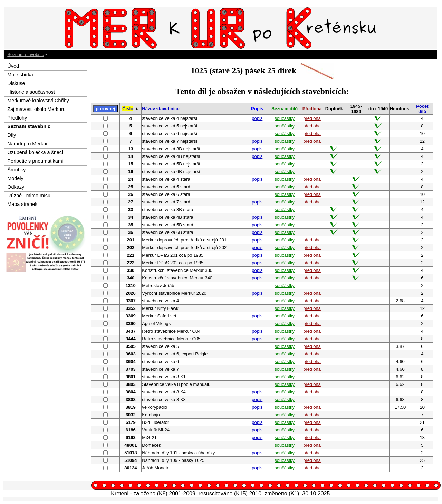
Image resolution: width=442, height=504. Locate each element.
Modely (15, 178)
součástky (285, 118)
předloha (312, 118)
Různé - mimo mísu (29, 196)
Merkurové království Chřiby (38, 101)
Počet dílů (422, 109)
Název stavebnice (161, 109)
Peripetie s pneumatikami (35, 161)
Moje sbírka (20, 75)
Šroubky (16, 170)
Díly (12, 135)
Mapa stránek (22, 204)
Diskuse (16, 83)
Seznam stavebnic (26, 54)
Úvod (13, 66)
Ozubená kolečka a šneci (35, 152)
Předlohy (17, 118)
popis (257, 118)
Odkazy (16, 187)
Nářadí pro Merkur (27, 144)
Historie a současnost (31, 92)
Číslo (128, 109)
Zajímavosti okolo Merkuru (36, 109)
